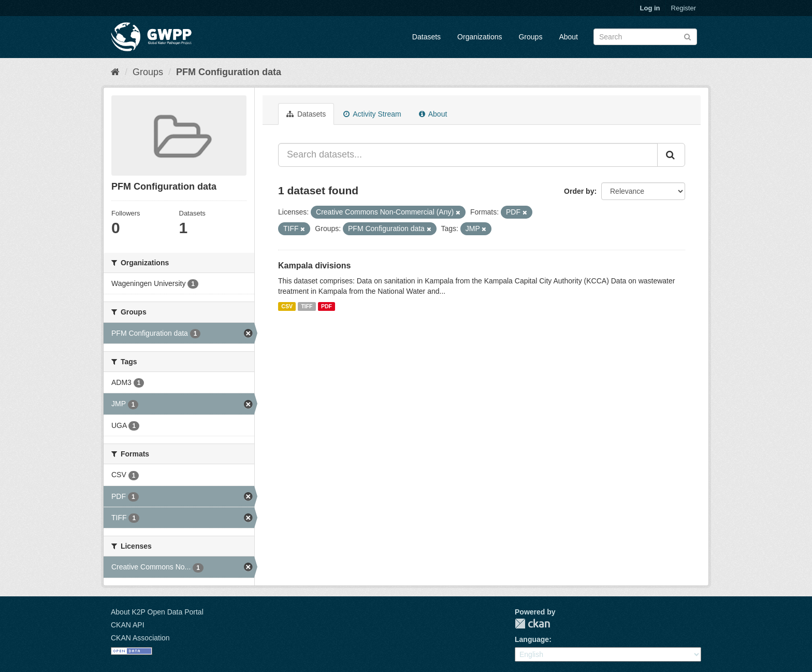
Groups (530, 37)
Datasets (426, 37)
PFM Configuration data (229, 72)
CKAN (532, 624)
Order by (579, 191)
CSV (287, 306)
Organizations (480, 37)
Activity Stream (372, 114)
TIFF (307, 306)
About (568, 37)
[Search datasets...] (468, 155)
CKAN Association (140, 638)
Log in (650, 8)
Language (532, 639)
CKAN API (128, 625)
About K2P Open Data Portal (157, 612)
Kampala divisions (315, 266)
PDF (327, 306)
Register (684, 8)
